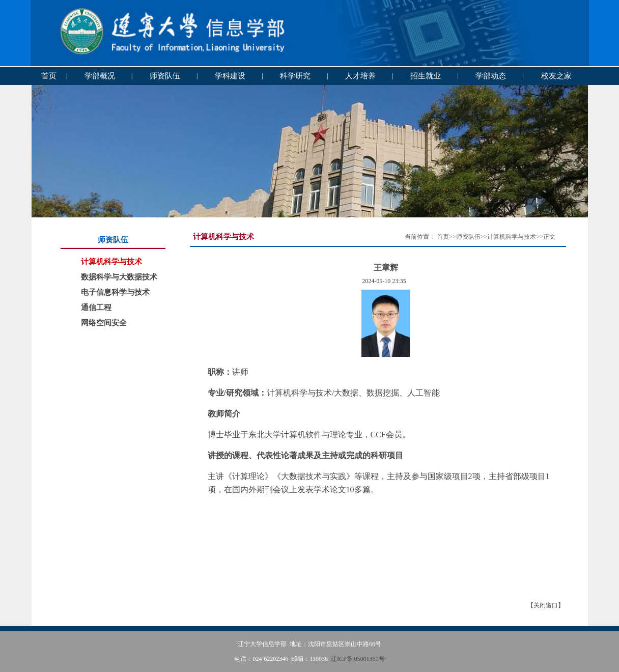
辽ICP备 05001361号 (358, 659)
